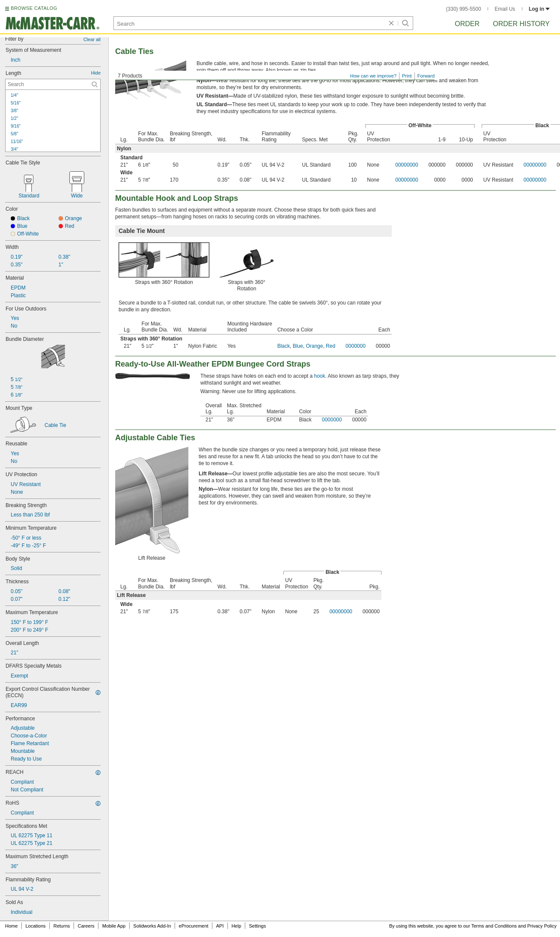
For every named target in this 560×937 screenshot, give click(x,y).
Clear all (92, 39)
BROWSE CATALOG (34, 8)
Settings (257, 926)
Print (407, 76)
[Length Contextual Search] (53, 84)
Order (467, 24)
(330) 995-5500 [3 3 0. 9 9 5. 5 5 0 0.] (464, 9)
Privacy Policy (542, 926)
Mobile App (114, 926)
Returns (62, 926)
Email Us (505, 9)
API (220, 926)
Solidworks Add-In (152, 926)
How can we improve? (373, 76)
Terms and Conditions (494, 926)
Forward (426, 76)
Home (11, 926)
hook (320, 376)
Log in (539, 9)
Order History (521, 24)
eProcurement (194, 926)
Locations (36, 926)
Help (237, 926)
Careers (86, 926)
